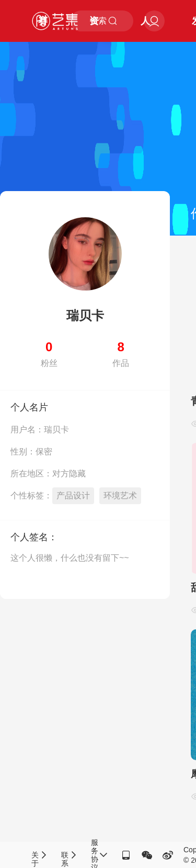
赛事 (43, 29)
